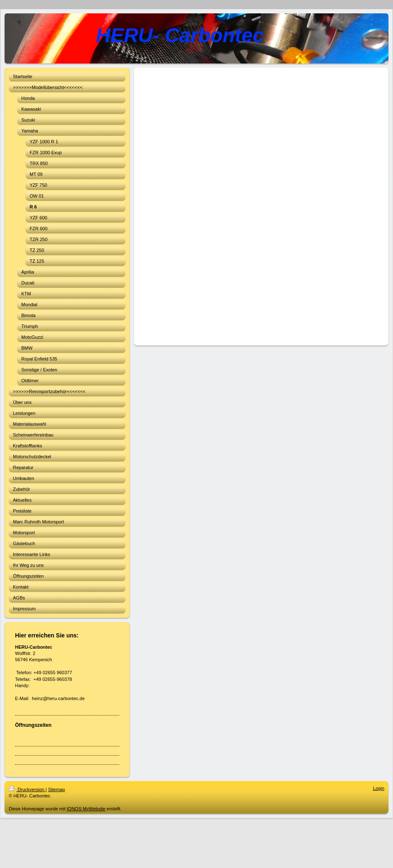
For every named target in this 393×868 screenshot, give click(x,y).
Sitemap (56, 789)
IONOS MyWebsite (86, 809)
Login (379, 788)
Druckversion (27, 789)
